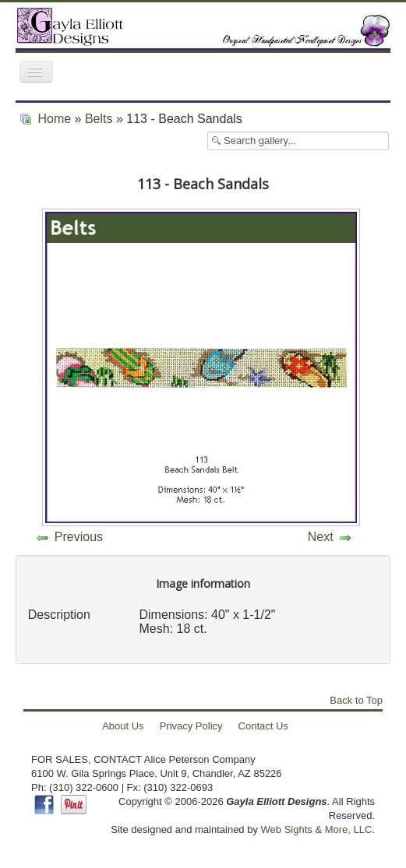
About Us (123, 726)
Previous (79, 537)
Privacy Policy (191, 726)
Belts (99, 119)
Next (321, 537)
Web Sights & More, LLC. (318, 829)
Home (54, 119)
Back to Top (356, 700)
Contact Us (263, 726)
